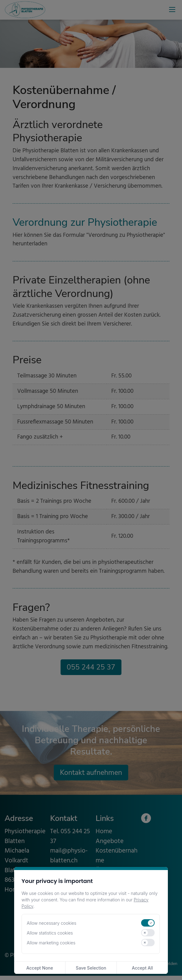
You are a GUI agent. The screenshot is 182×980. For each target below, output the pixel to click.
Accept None (40, 968)
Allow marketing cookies (51, 943)
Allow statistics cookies (50, 933)
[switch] (148, 923)
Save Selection (91, 968)
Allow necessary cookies (51, 923)
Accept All (142, 968)
